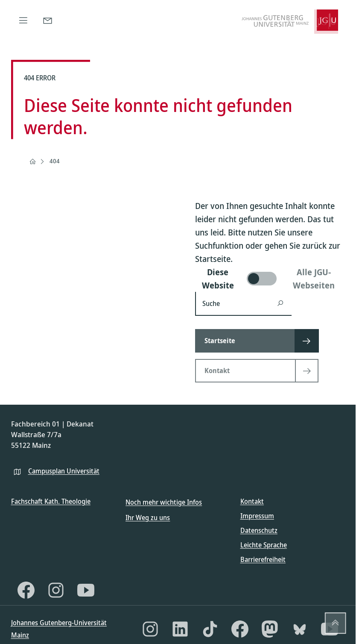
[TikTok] (210, 629)
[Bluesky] (300, 629)
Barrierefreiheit (263, 559)
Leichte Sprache (264, 545)
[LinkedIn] (180, 629)
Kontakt (252, 501)
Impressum (257, 516)
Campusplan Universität (64, 471)
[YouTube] (86, 590)
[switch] (270, 279)
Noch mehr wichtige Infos (164, 502)
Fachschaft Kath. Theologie (51, 501)
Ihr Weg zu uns (148, 518)
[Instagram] (56, 590)
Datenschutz (259, 530)
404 (55, 161)
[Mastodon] (270, 629)
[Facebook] (26, 590)
